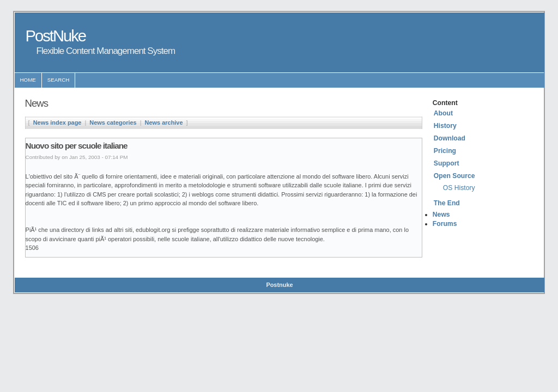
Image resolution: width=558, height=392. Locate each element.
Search (59, 80)
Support (447, 163)
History (445, 126)
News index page (57, 122)
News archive (164, 122)
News (441, 215)
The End (447, 203)
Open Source (454, 176)
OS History (459, 188)
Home (28, 80)
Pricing (445, 151)
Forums (445, 224)
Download (450, 138)
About (443, 113)
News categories (113, 122)
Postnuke (279, 285)
